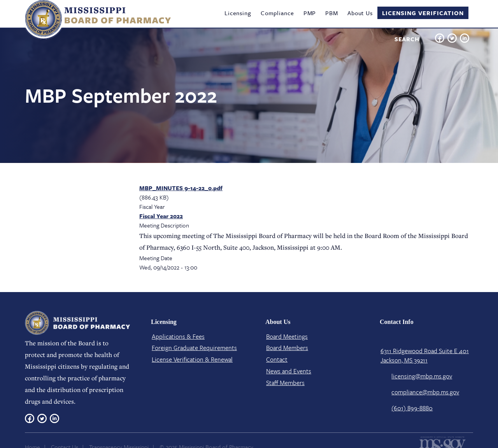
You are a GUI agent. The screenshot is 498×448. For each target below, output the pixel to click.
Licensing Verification (423, 13)
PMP (310, 13)
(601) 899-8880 (412, 408)
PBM (332, 13)
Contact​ (277, 359)
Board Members (287, 348)
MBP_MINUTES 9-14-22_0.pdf (181, 188)
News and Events (289, 371)
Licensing (238, 13)
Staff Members (285, 383)
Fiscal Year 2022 (161, 216)
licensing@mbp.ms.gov (422, 376)
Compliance (277, 13)
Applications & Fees (178, 336)
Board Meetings (287, 336)
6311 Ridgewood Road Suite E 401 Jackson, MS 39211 (425, 355)
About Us (360, 13)
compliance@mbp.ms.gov (425, 392)
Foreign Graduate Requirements (194, 348)
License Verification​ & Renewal (192, 359)
